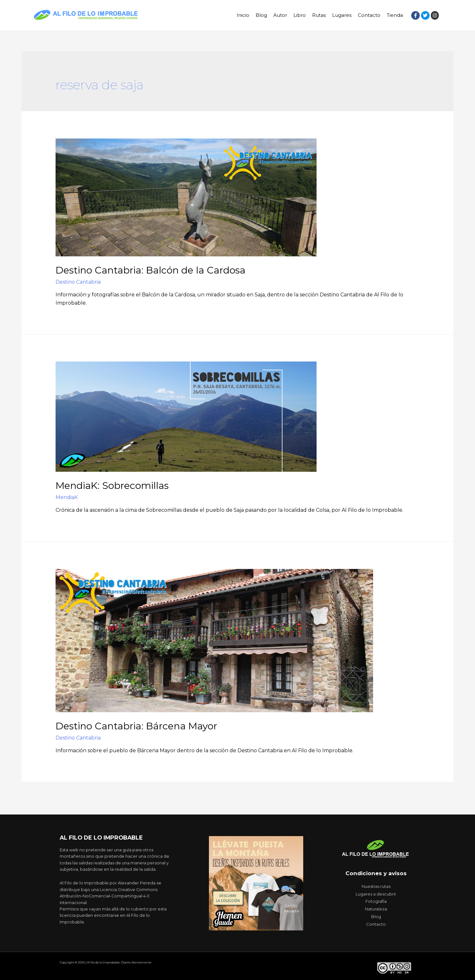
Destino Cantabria (78, 282)
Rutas (319, 15)
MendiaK (67, 497)
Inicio (243, 15)
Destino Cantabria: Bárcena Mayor (136, 726)
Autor (280, 15)
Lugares (342, 15)
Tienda (395, 15)
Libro (300, 15)
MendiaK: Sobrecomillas (112, 486)
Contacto (369, 15)
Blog (261, 15)
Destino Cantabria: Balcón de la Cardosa (151, 270)
